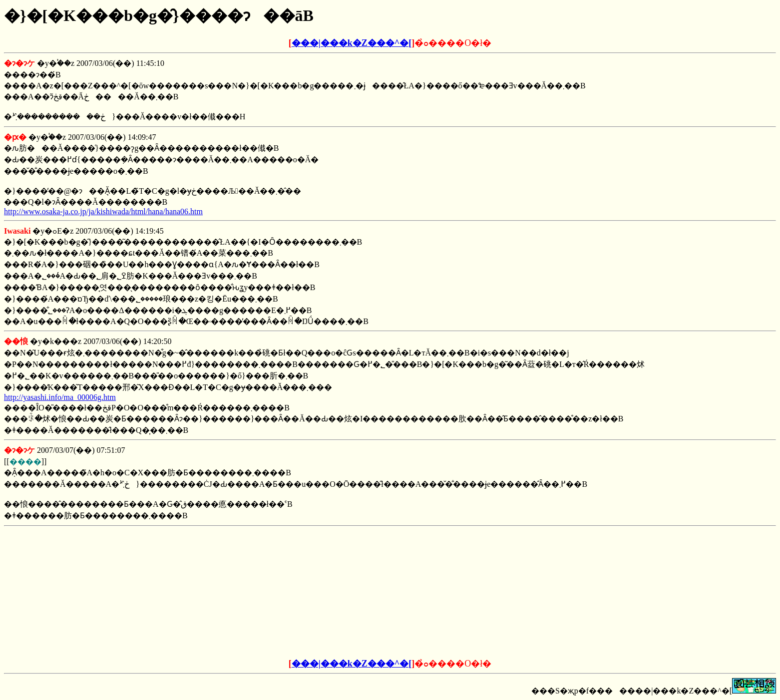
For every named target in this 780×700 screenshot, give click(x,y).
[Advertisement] (314, 593)
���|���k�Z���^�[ (352, 43)
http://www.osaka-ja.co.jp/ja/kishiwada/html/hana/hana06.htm (103, 211)
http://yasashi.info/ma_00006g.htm (60, 397)
